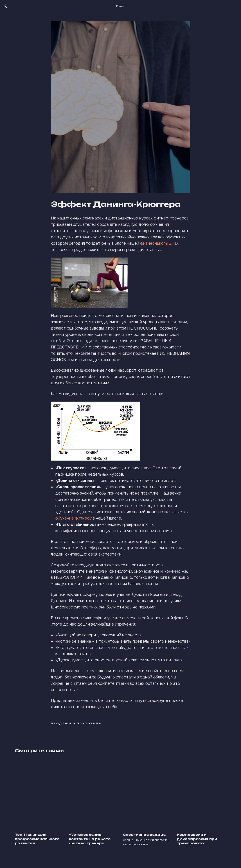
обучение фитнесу (73, 518)
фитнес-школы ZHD (159, 243)
